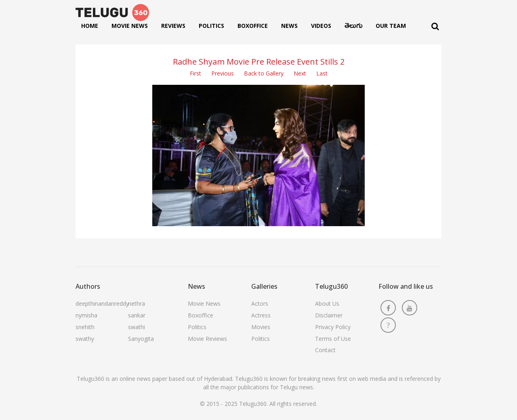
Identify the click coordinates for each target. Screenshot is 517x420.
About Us (327, 303)
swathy (85, 339)
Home (90, 26)
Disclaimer (329, 315)
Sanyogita (141, 339)
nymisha (86, 315)
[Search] (435, 26)
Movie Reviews (207, 339)
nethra (137, 303)
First (195, 73)
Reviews (173, 26)
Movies (261, 327)
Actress (261, 315)
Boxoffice (253, 26)
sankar (137, 315)
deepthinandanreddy (102, 303)
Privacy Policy (333, 327)
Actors (260, 303)
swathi (137, 327)
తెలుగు (353, 27)
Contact (325, 350)
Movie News (130, 26)
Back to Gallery (264, 73)
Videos (321, 26)
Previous (223, 73)
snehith (85, 327)
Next (300, 73)
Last (322, 73)
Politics (211, 26)
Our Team (391, 26)
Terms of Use (333, 339)
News (289, 26)
